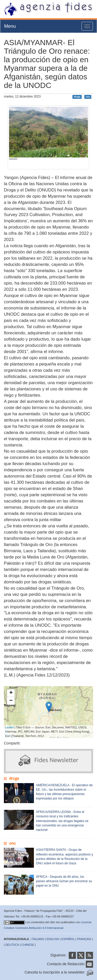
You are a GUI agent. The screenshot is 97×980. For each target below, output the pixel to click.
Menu (10, 26)
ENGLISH (53, 939)
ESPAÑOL (68, 939)
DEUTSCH (12, 945)
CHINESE (28, 945)
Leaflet (9, 727)
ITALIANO (38, 939)
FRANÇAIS (84, 939)
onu (88, 97)
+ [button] (11, 693)
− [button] (11, 701)
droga (77, 97)
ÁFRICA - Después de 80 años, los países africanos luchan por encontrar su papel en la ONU (64, 881)
